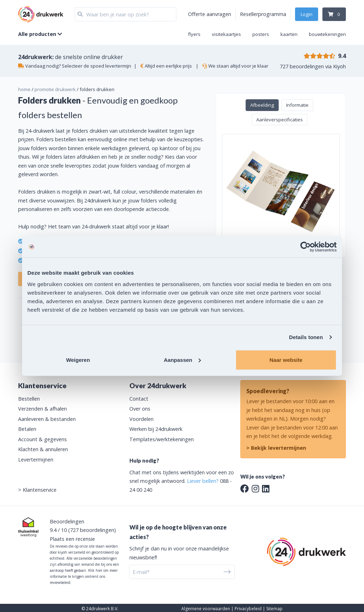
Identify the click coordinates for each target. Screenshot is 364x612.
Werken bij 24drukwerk (156, 429)
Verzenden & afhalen (42, 409)
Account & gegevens (42, 439)
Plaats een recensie (72, 539)
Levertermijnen (36, 460)
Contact (139, 399)
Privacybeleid (248, 609)
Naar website (286, 360)
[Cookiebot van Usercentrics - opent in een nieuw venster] (306, 247)
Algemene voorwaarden (206, 609)
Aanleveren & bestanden (47, 419)
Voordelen (141, 419)
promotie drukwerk (55, 89)
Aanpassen (182, 360)
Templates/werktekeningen (162, 439)
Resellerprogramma (263, 14)
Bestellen (29, 399)
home (24, 89)
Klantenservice (40, 490)
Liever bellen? (203, 481)
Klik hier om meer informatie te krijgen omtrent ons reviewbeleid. (84, 576)
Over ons (140, 409)
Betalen (27, 429)
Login (307, 14)
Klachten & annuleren (43, 449)
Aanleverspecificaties (280, 120)
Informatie (297, 105)
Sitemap (274, 609)
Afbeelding (262, 105)
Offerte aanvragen (210, 14)
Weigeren (78, 360)
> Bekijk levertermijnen (276, 448)
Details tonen (306, 337)
